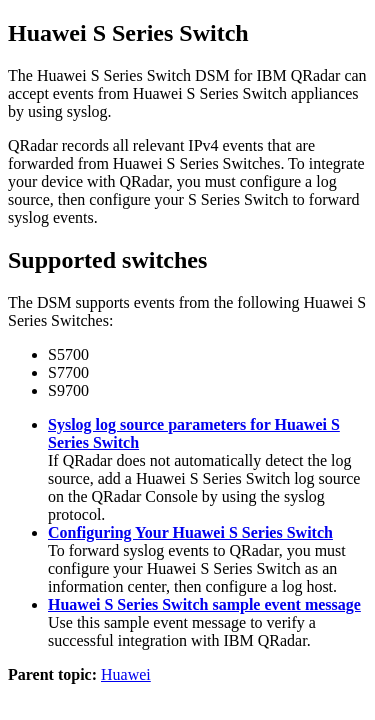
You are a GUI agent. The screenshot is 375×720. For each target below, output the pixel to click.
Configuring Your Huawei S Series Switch (190, 532)
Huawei (126, 674)
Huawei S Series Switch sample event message (204, 604)
